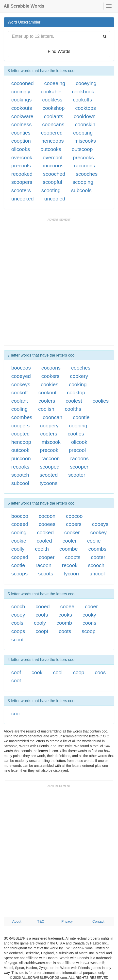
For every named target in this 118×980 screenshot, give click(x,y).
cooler (70, 541)
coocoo (74, 516)
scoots (46, 574)
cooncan (53, 417)
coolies (101, 401)
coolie (94, 541)
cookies (49, 384)
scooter (77, 475)
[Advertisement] (59, 284)
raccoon (51, 458)
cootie (18, 565)
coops (18, 631)
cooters (49, 434)
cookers (51, 376)
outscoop (82, 149)
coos (100, 672)
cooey (18, 615)
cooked (45, 532)
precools (21, 166)
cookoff (20, 392)
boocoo (20, 516)
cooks (65, 615)
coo (16, 713)
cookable (51, 92)
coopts (73, 557)
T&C (41, 921)
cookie (19, 541)
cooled (44, 541)
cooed (42, 606)
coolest (74, 401)
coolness (22, 124)
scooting (51, 190)
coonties (21, 133)
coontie (81, 417)
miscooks (85, 141)
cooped (20, 557)
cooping (78, 426)
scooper (79, 467)
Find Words (59, 51)
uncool (97, 574)
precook (49, 450)
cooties (76, 434)
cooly (40, 623)
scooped (50, 467)
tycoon (71, 574)
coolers (47, 401)
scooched (54, 174)
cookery (79, 376)
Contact (98, 921)
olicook (79, 442)
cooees (47, 524)
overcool (53, 157)
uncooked (23, 199)
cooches (81, 368)
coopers (21, 426)
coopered (52, 133)
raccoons (84, 166)
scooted (49, 475)
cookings (22, 100)
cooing (19, 532)
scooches (87, 174)
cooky (89, 615)
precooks (83, 157)
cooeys (100, 524)
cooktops (85, 108)
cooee (67, 606)
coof (16, 672)
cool (58, 672)
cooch (18, 606)
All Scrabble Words (24, 6)
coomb (64, 623)
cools (17, 623)
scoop (89, 631)
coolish (46, 409)
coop (79, 672)
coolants (53, 116)
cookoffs (83, 100)
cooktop (76, 392)
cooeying (86, 83)
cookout (48, 392)
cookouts (22, 108)
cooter (98, 557)
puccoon (21, 458)
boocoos (21, 368)
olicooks (21, 149)
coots (65, 631)
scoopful (52, 182)
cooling (20, 409)
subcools (81, 190)
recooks (20, 467)
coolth (42, 549)
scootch (20, 475)
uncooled (55, 199)
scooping (83, 182)
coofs (42, 615)
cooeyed (21, 376)
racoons (79, 458)
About (17, 921)
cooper (47, 557)
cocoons (51, 368)
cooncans (53, 124)
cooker (72, 532)
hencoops (53, 141)
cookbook (83, 92)
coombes (22, 417)
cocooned (23, 83)
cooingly (21, 92)
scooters (21, 190)
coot (16, 680)
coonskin (85, 124)
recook (70, 565)
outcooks (51, 149)
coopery (49, 426)
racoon (43, 565)
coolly (18, 549)
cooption (21, 141)
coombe (69, 549)
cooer (91, 606)
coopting (83, 133)
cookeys (21, 384)
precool (77, 450)
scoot (17, 639)
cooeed (20, 524)
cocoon (47, 516)
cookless (52, 100)
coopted (21, 434)
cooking (78, 384)
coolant (20, 401)
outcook (20, 450)
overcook (22, 157)
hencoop (21, 442)
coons (89, 623)
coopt (42, 631)
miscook (51, 442)
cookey (99, 532)
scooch (96, 565)
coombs (97, 549)
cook (37, 672)
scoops (20, 574)
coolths (73, 409)
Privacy (67, 921)
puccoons (52, 166)
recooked (22, 174)
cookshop (53, 108)
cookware (22, 116)
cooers (74, 524)
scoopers (22, 182)
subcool (20, 483)
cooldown (85, 116)
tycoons (49, 483)
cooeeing (55, 83)
